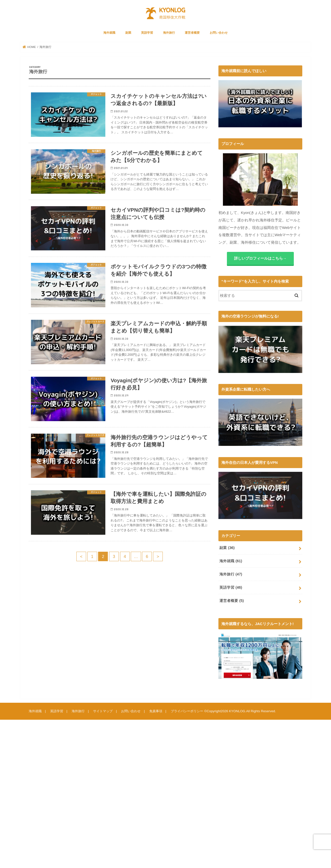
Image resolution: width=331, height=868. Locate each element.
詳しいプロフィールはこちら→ (260, 258)
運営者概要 (192, 33)
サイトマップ (103, 711)
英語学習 (147, 33)
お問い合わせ (219, 33)
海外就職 (109, 33)
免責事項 (156, 711)
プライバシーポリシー (187, 711)
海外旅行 (169, 33)
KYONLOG (237, 711)
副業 (128, 33)
